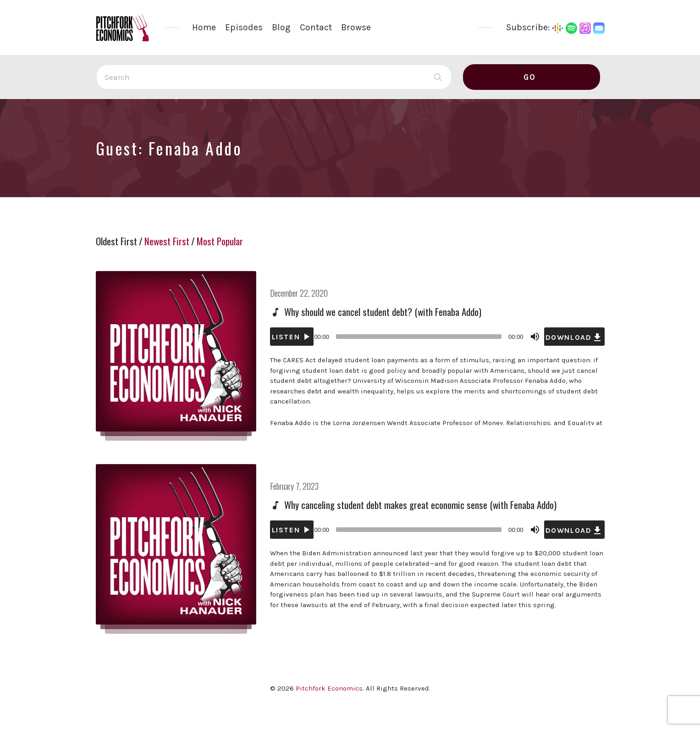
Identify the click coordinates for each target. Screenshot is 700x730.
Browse (356, 27)
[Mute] (535, 337)
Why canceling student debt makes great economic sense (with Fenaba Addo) (420, 505)
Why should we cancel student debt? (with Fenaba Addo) (383, 312)
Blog (281, 27)
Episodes (244, 27)
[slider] (419, 337)
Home (204, 27)
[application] (437, 337)
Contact (316, 27)
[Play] (292, 337)
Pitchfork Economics (329, 688)
